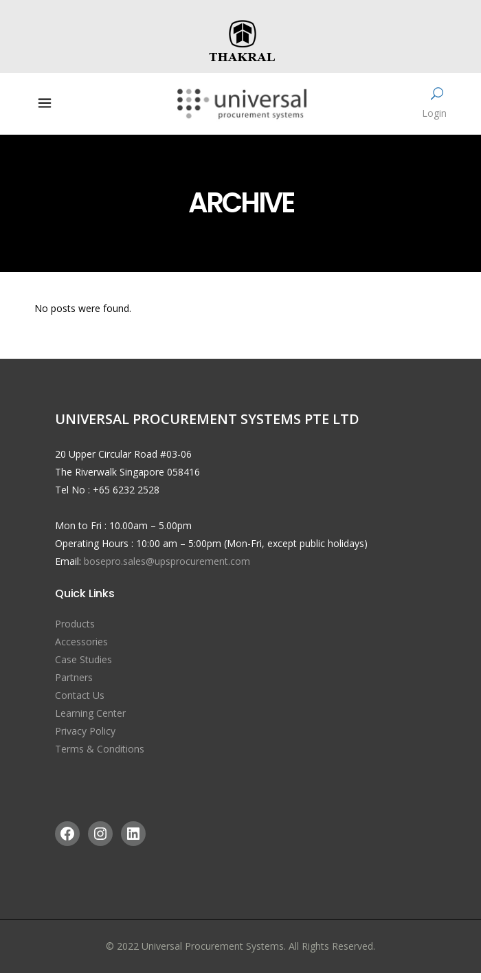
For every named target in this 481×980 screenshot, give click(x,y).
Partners (74, 677)
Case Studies (83, 659)
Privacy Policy (85, 731)
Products (75, 624)
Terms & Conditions (100, 749)
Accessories (81, 642)
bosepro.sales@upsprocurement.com (167, 561)
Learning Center (90, 713)
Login (434, 113)
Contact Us (80, 695)
